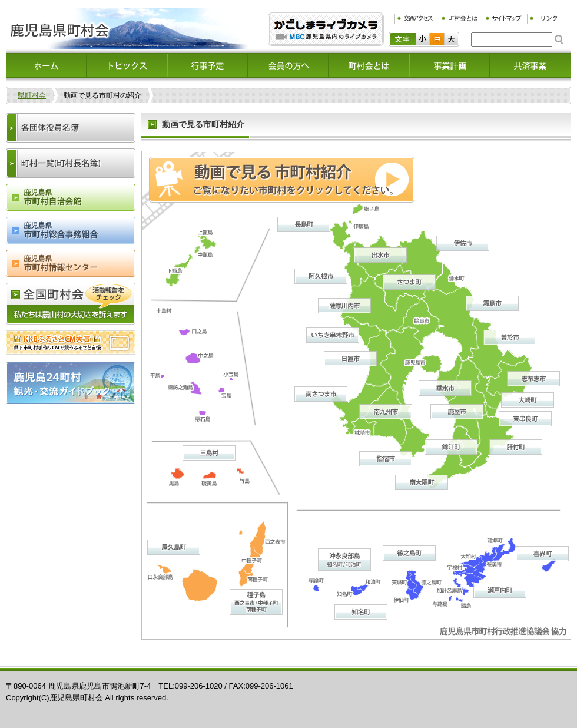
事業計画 (450, 65)
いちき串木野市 (333, 335)
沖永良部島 (344, 560)
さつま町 (409, 282)
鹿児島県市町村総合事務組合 (71, 230)
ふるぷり (326, 29)
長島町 (304, 224)
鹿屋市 (457, 412)
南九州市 (386, 412)
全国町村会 (71, 304)
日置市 (350, 359)
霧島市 (492, 303)
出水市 (380, 255)
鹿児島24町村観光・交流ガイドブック (71, 383)
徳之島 (409, 553)
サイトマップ (505, 19)
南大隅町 (422, 482)
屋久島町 (174, 547)
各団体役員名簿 (71, 128)
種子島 (256, 602)
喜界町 (542, 554)
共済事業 (530, 65)
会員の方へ (288, 65)
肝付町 (516, 447)
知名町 (361, 612)
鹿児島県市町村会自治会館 (71, 197)
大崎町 (528, 400)
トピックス (127, 65)
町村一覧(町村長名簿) (71, 163)
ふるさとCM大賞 (71, 343)
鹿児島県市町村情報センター (71, 263)
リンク (549, 19)
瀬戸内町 (500, 590)
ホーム (46, 65)
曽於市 (510, 337)
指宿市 (386, 459)
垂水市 (445, 388)
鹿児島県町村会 (128, 28)
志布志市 (533, 379)
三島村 (209, 453)
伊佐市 (463, 243)
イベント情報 (208, 65)
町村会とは (461, 19)
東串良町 (525, 419)
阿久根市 (321, 276)
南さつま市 (321, 394)
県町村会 (32, 95)
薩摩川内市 (344, 306)
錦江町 (451, 447)
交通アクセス (417, 19)
